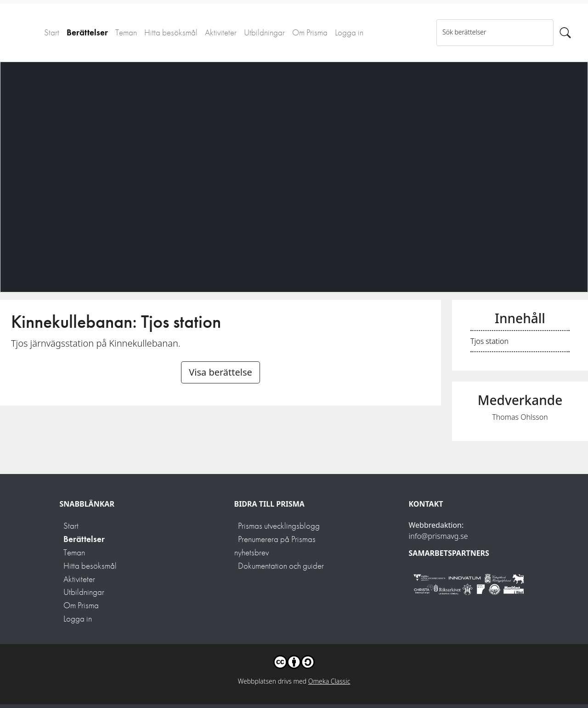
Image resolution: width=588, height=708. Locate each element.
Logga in (349, 32)
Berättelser (87, 32)
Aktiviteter (221, 32)
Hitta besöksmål (171, 32)
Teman (126, 32)
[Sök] (565, 33)
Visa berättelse (220, 372)
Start (52, 32)
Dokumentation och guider (281, 566)
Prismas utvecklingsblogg (279, 526)
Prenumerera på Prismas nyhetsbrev (275, 546)
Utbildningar (264, 32)
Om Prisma (310, 32)
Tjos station (489, 341)
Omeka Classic (329, 681)
